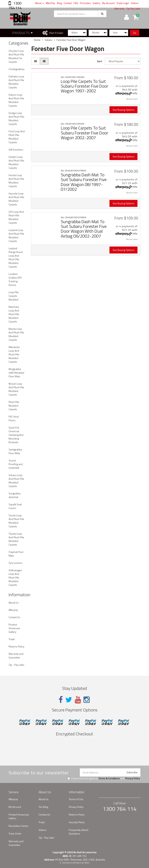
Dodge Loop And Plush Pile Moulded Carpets (16, 118)
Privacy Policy (133, 778)
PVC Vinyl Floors (14, 418)
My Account (108, 3)
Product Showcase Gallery (14, 628)
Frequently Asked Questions (79, 832)
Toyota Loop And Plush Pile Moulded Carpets (16, 539)
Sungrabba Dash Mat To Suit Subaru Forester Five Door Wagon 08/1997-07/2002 (84, 182)
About (40, 3)
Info (135, 93)
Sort (100, 61)
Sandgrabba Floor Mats (15, 451)
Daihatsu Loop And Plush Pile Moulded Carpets (16, 82)
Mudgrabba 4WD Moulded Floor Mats (16, 373)
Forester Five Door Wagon (71, 40)
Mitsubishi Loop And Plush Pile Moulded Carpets (14, 354)
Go (135, 33)
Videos (135, 3)
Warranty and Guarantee (16, 656)
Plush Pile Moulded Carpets (14, 406)
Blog (59, 3)
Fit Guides (85, 3)
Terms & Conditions (109, 778)
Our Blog (43, 807)
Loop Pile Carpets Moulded (14, 296)
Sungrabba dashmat (15, 495)
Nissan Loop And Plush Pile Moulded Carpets (16, 389)
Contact (68, 3)
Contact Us (14, 617)
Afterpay (13, 610)
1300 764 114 (15, 5)
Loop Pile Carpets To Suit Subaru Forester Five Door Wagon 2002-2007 (84, 133)
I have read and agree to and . (104, 778)
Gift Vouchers (16, 150)
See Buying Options (123, 110)
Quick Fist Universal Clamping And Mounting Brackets (16, 435)
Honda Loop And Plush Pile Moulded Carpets (16, 181)
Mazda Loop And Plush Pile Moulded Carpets (16, 334)
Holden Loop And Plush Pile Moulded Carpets (16, 162)
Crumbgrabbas (17, 69)
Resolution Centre (18, 826)
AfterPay (50, 3)
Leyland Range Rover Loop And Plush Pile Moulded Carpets (16, 257)
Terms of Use (76, 799)
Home (37, 40)
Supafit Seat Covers (15, 506)
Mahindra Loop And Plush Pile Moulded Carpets (14, 314)
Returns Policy (16, 646)
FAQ (76, 3)
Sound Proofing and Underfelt (16, 464)
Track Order (15, 834)
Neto (87, 863)
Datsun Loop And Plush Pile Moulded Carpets (16, 100)
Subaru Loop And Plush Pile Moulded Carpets (16, 481)
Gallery (96, 3)
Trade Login (123, 3)
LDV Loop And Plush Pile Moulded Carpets (16, 217)
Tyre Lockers (16, 563)
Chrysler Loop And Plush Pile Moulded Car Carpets (16, 56)
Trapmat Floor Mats (16, 554)
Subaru (49, 40)
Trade (12, 639)
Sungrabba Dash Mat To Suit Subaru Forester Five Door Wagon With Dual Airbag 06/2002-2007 (84, 229)
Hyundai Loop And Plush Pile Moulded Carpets (16, 199)
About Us (14, 603)
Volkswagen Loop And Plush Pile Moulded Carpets (15, 577)
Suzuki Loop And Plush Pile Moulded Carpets (16, 521)
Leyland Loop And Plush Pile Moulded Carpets (16, 235)
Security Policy (77, 822)
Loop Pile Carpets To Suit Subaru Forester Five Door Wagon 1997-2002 (84, 86)
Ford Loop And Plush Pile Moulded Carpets (17, 137)
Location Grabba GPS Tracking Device (15, 279)
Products (23, 33)
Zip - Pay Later (16, 665)
